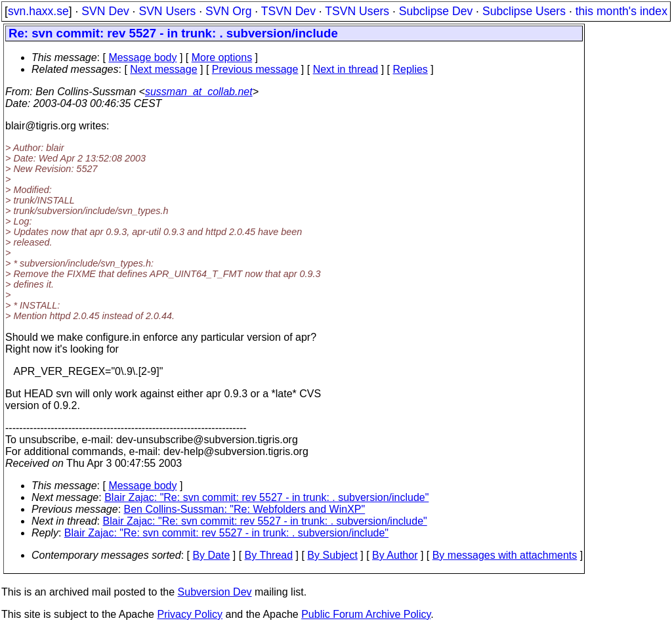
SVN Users (167, 11)
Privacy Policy (190, 614)
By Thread (269, 555)
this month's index (621, 11)
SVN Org (228, 11)
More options (222, 57)
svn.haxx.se (38, 11)
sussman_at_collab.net (199, 92)
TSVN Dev (288, 11)
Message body (142, 57)
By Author (395, 555)
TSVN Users (357, 11)
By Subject (332, 555)
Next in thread (346, 69)
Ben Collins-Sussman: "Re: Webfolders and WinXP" (245, 509)
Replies (410, 69)
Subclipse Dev (436, 11)
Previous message (255, 69)
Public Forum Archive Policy (366, 614)
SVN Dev (105, 11)
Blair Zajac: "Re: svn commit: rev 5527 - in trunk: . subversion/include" (266, 497)
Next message (163, 69)
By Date (211, 555)
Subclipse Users (524, 11)
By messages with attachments (505, 555)
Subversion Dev (215, 592)
